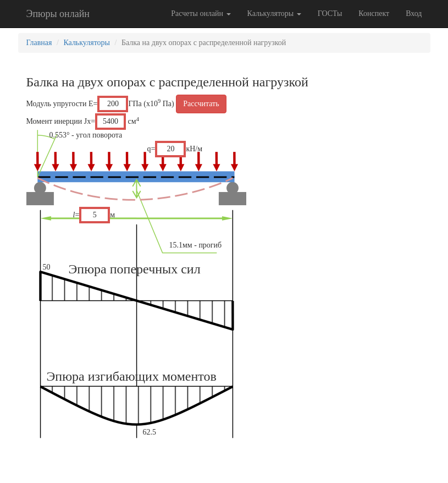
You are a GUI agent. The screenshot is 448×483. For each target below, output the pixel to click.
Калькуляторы (274, 13)
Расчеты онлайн (201, 13)
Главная (39, 43)
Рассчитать (201, 104)
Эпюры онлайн (58, 14)
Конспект (374, 13)
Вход (414, 13)
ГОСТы (330, 13)
